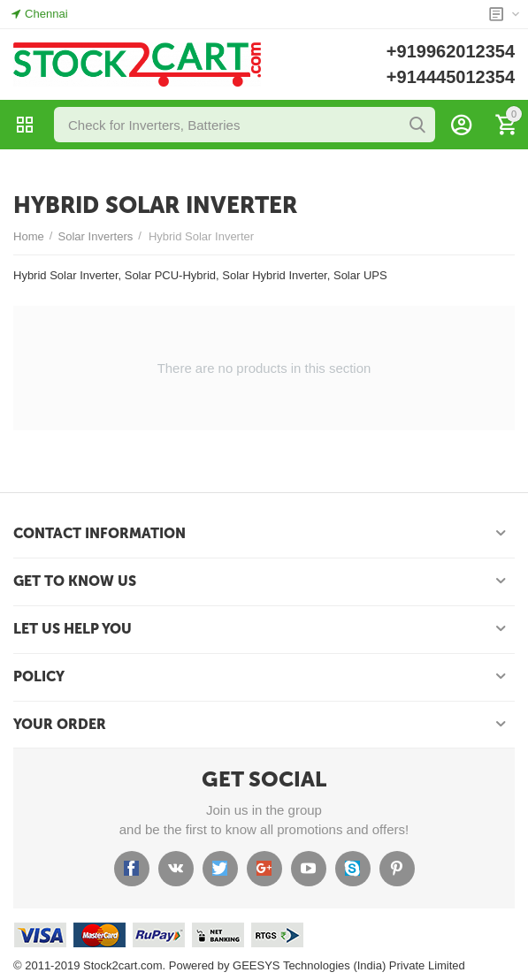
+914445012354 (451, 77)
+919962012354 (451, 51)
